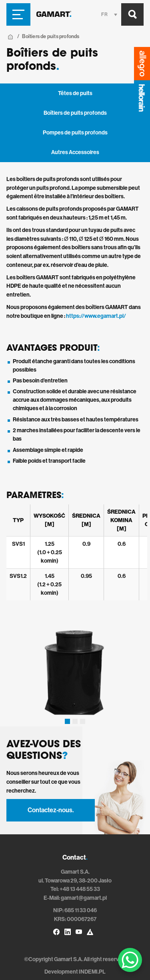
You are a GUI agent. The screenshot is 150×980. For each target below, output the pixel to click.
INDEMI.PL (92, 972)
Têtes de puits (75, 93)
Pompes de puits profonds (75, 133)
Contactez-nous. (51, 810)
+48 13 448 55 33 (80, 889)
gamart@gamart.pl (84, 898)
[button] (67, 721)
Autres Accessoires (75, 152)
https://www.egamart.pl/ (96, 316)
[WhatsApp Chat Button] (130, 960)
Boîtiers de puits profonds (75, 113)
